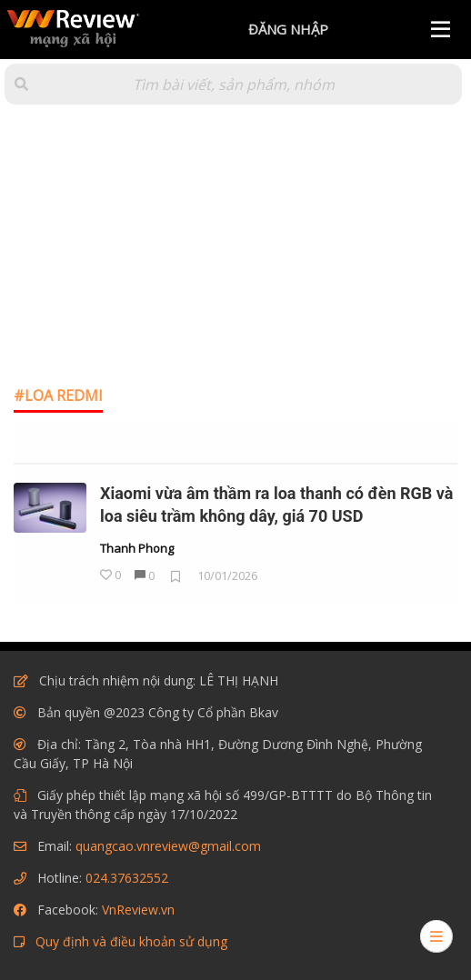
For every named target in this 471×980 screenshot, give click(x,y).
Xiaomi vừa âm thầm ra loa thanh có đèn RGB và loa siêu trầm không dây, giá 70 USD (276, 505)
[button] (21, 84)
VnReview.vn (138, 910)
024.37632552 (127, 878)
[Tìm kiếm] (233, 84)
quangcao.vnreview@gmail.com (168, 846)
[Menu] (441, 30)
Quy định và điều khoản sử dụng (131, 941)
